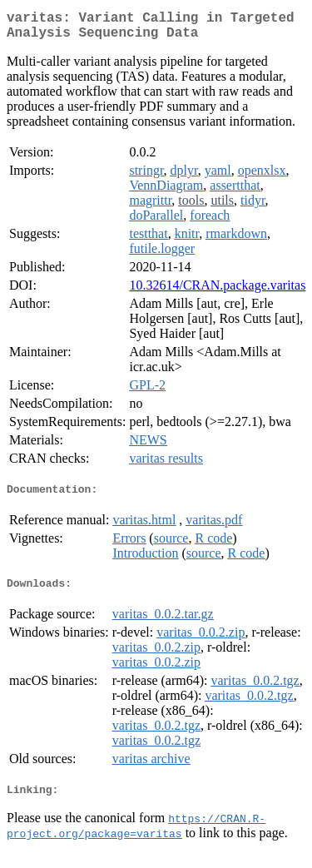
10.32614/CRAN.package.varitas (217, 292)
